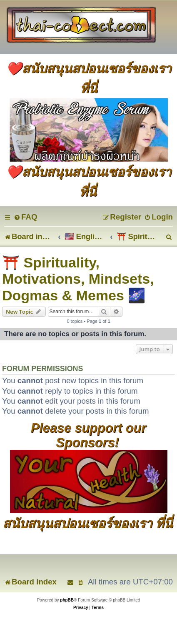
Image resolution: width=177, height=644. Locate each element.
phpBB (67, 600)
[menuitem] (25, 217)
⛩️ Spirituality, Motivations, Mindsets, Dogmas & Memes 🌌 (78, 279)
